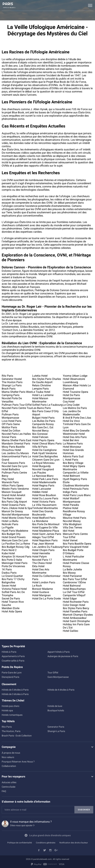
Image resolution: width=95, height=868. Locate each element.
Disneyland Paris (10, 677)
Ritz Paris (7, 727)
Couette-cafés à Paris (13, 661)
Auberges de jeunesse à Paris (63, 656)
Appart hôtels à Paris (59, 652)
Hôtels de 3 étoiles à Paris (15, 694)
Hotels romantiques (12, 715)
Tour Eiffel (53, 673)
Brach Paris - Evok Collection (17, 736)
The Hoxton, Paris (11, 731)
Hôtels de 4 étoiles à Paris (61, 690)
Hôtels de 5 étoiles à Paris (15, 690)
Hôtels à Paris (9, 652)
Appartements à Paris (13, 656)
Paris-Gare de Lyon (12, 673)
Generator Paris (56, 727)
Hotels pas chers (10, 706)
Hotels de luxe (55, 706)
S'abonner (84, 810)
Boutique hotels (56, 710)
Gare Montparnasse (58, 677)
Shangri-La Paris (56, 731)
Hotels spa (7, 710)
